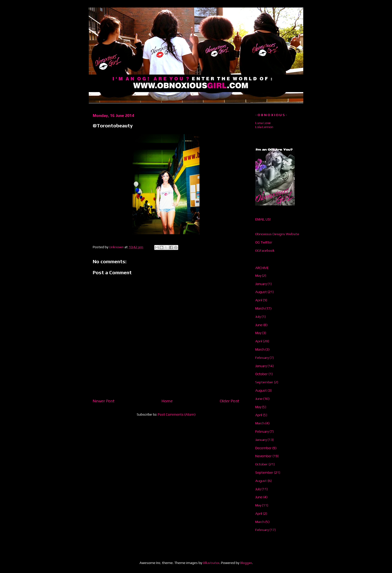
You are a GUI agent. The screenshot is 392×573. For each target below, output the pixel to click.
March (260, 308)
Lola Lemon (264, 127)
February (262, 358)
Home (167, 401)
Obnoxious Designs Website (277, 234)
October (261, 374)
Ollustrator (211, 563)
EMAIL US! (263, 219)
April (259, 300)
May (258, 275)
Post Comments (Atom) (177, 414)
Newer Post (104, 401)
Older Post (229, 401)
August (261, 292)
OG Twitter (264, 242)
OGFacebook (265, 250)
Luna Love (263, 123)
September (264, 382)
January (261, 284)
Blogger (246, 563)
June (259, 325)
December (263, 448)
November (263, 456)
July (258, 317)
